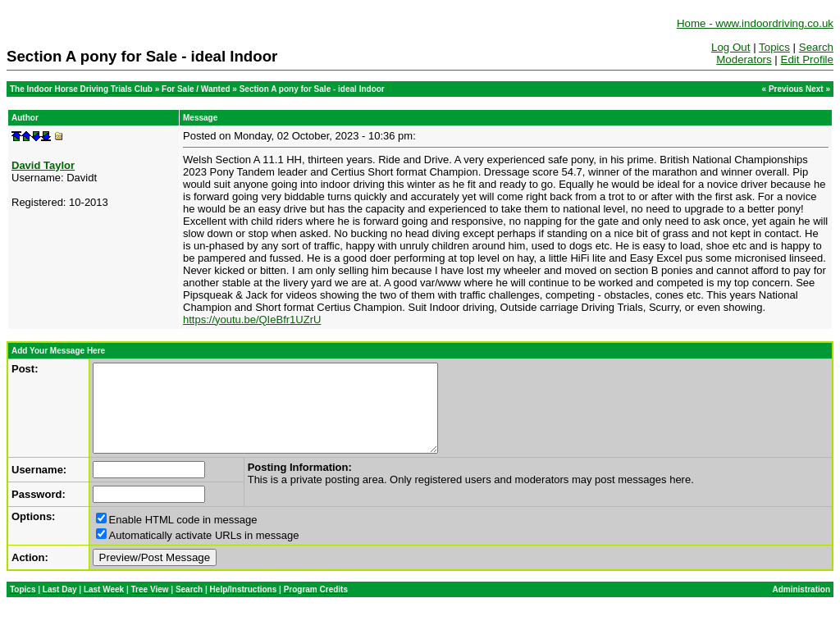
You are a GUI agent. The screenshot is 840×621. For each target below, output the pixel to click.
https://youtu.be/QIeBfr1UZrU (252, 320)
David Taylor (43, 165)
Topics (774, 47)
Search (816, 47)
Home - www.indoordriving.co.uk (755, 23)
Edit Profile (807, 59)
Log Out (730, 47)
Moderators (744, 59)
